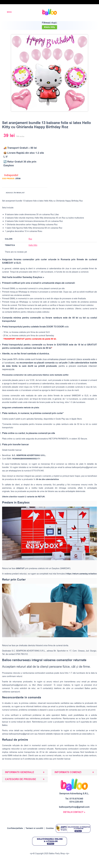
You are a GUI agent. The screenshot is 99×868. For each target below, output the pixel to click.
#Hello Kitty (49, 27)
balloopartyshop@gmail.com (84, 467)
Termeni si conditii (34, 828)
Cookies (50, 828)
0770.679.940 (76, 799)
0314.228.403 (76, 802)
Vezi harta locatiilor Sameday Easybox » (23, 277)
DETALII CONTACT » (74, 812)
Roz (30, 239)
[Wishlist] (76, 12)
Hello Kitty (33, 245)
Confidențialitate (15, 828)
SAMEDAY (76, 396)
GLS (86, 396)
